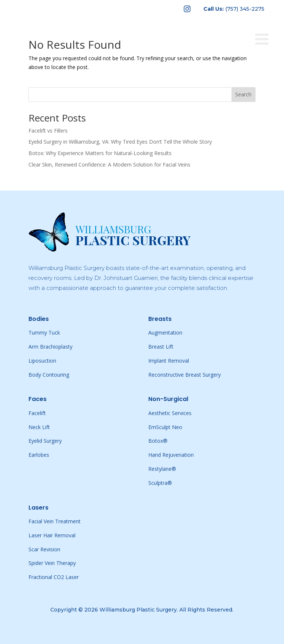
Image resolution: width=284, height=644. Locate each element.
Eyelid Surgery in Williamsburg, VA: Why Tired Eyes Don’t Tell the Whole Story (120, 142)
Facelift (37, 413)
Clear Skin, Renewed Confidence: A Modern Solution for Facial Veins (109, 165)
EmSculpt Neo (165, 427)
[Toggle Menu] (266, 26)
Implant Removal (169, 361)
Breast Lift (161, 347)
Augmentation (165, 333)
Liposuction (42, 361)
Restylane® (162, 469)
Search (243, 94)
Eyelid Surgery (45, 441)
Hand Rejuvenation (171, 455)
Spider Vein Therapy (52, 563)
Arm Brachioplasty (50, 347)
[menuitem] (187, 9)
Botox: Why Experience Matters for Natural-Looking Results (100, 153)
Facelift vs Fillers (48, 131)
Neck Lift (39, 427)
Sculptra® (160, 483)
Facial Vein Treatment (55, 521)
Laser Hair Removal (52, 535)
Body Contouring (49, 375)
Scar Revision (44, 549)
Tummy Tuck (44, 333)
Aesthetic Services (170, 413)
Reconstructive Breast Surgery (185, 375)
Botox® (158, 441)
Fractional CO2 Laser (54, 577)
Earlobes (39, 455)
